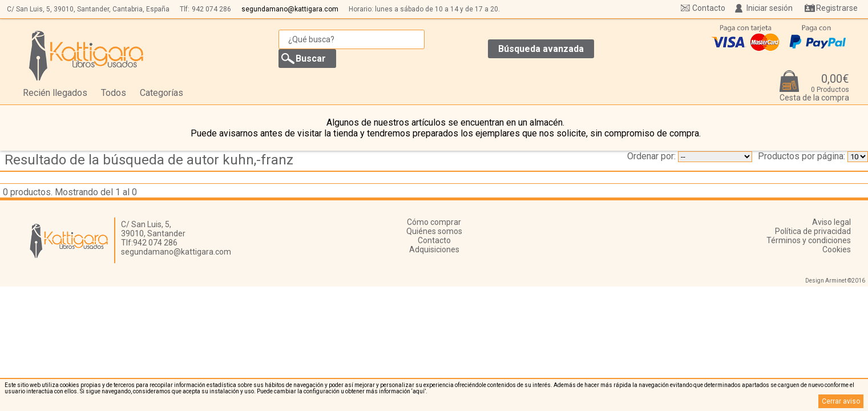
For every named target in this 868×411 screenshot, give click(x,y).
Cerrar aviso (841, 401)
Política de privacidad (813, 231)
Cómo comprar (434, 222)
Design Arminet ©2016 (835, 281)
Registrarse (837, 8)
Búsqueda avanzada (541, 49)
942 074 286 (211, 9)
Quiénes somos (434, 231)
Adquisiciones (434, 249)
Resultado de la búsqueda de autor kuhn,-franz (149, 160)
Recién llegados (55, 93)
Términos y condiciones (809, 240)
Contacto (709, 8)
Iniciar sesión (770, 8)
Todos (114, 93)
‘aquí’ (419, 391)
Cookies (837, 249)
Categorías (162, 93)
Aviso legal (831, 222)
